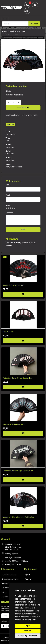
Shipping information (10, 579)
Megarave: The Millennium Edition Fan (19, 517)
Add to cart (23, 108)
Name (8, 185)
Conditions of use (9, 575)
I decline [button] (28, 631)
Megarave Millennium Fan (13, 424)
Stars (8, 205)
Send (23, 230)
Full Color (10, 154)
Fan (24, 31)
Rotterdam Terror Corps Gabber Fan (18, 378)
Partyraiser (10, 147)
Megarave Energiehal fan (13, 285)
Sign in (28, 575)
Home (5, 31)
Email (8, 195)
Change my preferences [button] (28, 636)
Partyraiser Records (14, 167)
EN (26, 11)
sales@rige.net (12, 554)
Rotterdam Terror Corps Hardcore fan (18, 471)
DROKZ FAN (8, 332)
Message (9, 213)
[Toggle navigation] (5, 19)
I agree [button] (28, 626)
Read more (10, 125)
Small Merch (15, 31)
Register (28, 579)
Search (34, 24)
